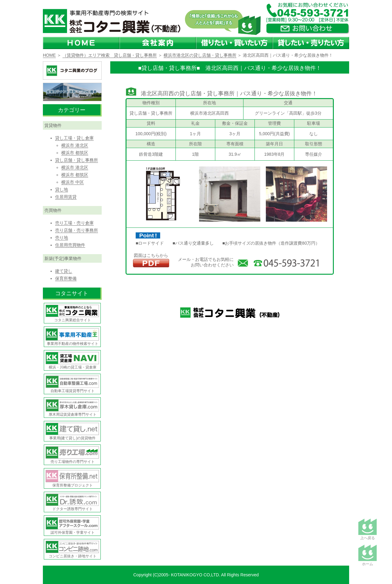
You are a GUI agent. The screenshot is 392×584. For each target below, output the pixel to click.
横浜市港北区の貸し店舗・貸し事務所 (200, 55)
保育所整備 (66, 278)
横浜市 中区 (73, 182)
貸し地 (62, 189)
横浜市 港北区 (75, 145)
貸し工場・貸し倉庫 (74, 138)
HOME (49, 55)
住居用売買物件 (70, 245)
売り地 (62, 238)
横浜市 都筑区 (75, 153)
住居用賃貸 (66, 197)
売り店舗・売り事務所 (77, 230)
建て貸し (64, 271)
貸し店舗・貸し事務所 (77, 160)
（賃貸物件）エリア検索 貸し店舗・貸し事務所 (110, 55)
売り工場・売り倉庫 (74, 223)
